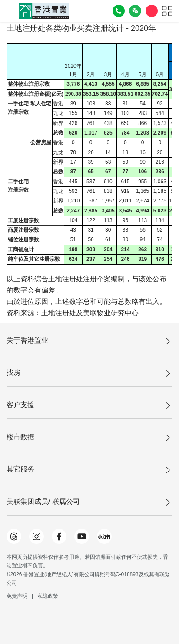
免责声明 (17, 596)
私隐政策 (48, 596)
